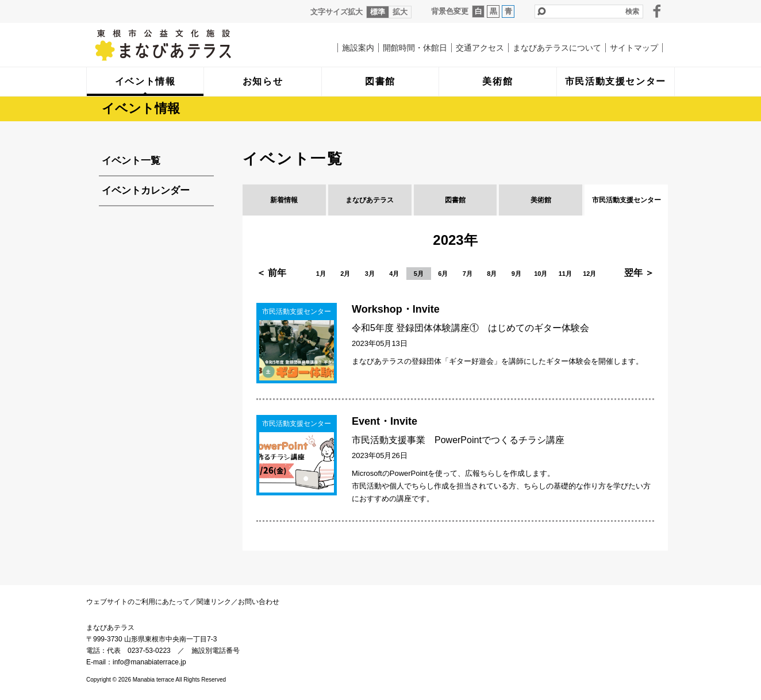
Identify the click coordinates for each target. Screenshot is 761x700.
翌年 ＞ (639, 273)
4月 (394, 274)
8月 (492, 274)
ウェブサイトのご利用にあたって (138, 602)
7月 (468, 274)
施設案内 (358, 48)
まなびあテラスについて (557, 48)
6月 (443, 274)
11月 (565, 274)
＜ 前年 (271, 273)
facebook (657, 11)
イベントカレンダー (146, 191)
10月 (541, 274)
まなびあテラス (187, 45)
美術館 (541, 200)
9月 (516, 274)
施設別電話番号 (216, 651)
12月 (589, 274)
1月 (321, 274)
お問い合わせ (259, 602)
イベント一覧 (131, 161)
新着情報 (284, 200)
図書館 (455, 200)
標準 (378, 12)
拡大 (400, 12)
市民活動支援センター (627, 200)
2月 (345, 274)
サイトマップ (634, 48)
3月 (370, 274)
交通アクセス (480, 48)
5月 (419, 274)
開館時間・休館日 (415, 48)
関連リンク (214, 602)
